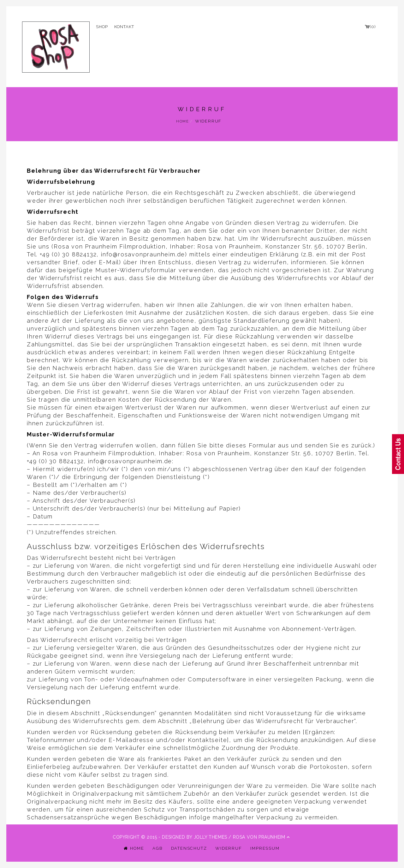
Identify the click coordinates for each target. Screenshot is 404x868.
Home (183, 121)
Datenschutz (189, 848)
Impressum (265, 848)
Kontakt (124, 27)
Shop (102, 27)
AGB (157, 848)
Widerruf (229, 848)
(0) (370, 27)
